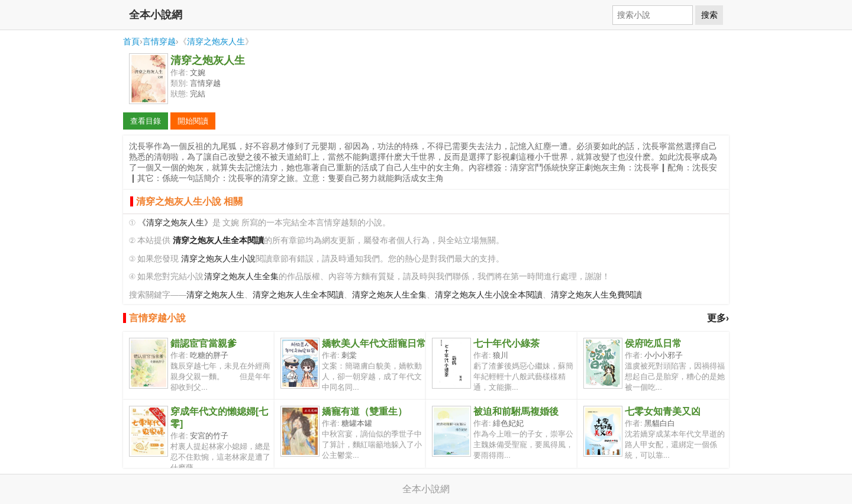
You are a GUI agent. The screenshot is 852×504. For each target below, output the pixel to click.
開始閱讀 (193, 121)
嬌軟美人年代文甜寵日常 (374, 343)
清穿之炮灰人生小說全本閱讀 (489, 295)
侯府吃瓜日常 (653, 343)
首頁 (131, 41)
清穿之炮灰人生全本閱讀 (298, 295)
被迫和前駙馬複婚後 (516, 411)
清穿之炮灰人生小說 (218, 259)
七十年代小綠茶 (506, 343)
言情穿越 (159, 41)
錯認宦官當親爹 (204, 343)
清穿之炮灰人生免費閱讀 (596, 295)
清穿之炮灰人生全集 (241, 277)
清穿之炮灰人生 (216, 41)
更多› (718, 318)
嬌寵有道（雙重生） (364, 411)
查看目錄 (146, 121)
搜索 (709, 15)
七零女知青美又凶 (663, 411)
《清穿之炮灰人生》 (175, 223)
